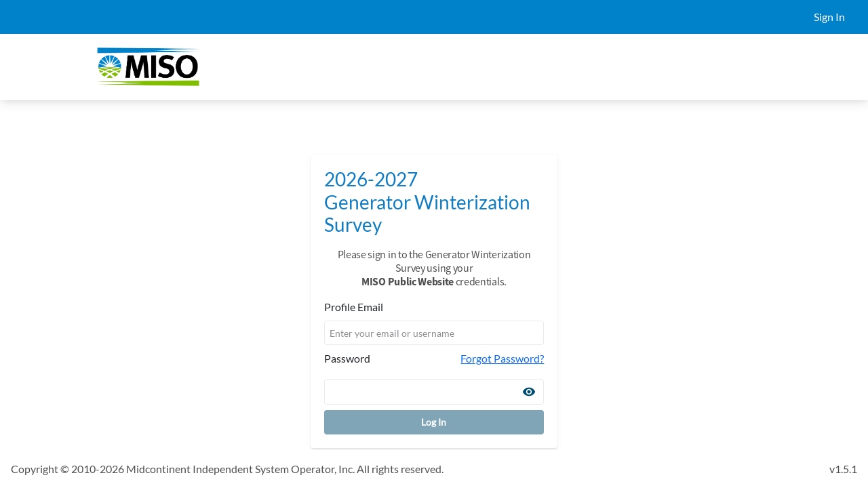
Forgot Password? (502, 358)
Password (347, 358)
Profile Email (354, 307)
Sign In (829, 17)
